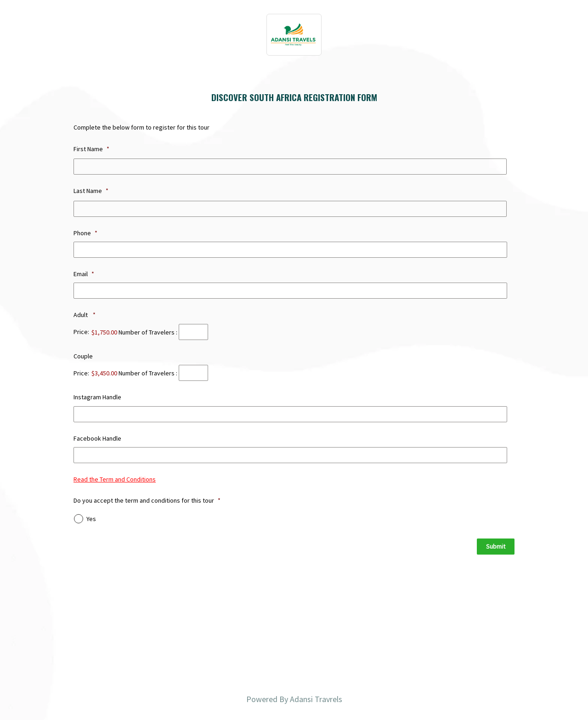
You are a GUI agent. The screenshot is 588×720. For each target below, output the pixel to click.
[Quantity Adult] (193, 332)
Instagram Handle (97, 397)
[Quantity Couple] (193, 373)
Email (84, 274)
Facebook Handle (97, 438)
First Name (91, 149)
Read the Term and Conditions (115, 479)
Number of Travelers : (148, 332)
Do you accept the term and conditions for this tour (147, 500)
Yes (91, 519)
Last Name (91, 191)
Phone (85, 233)
